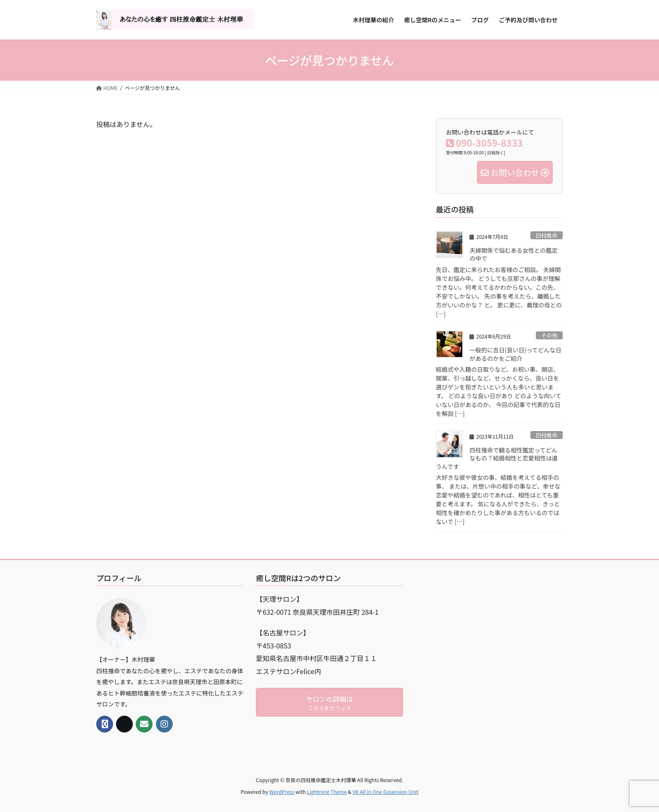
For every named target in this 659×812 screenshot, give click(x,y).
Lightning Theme (327, 792)
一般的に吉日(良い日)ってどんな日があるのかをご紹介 (515, 354)
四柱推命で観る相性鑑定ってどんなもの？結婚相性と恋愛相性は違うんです (497, 458)
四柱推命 (547, 235)
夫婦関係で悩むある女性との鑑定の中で (514, 254)
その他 (549, 335)
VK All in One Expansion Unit (386, 792)
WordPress (282, 792)
